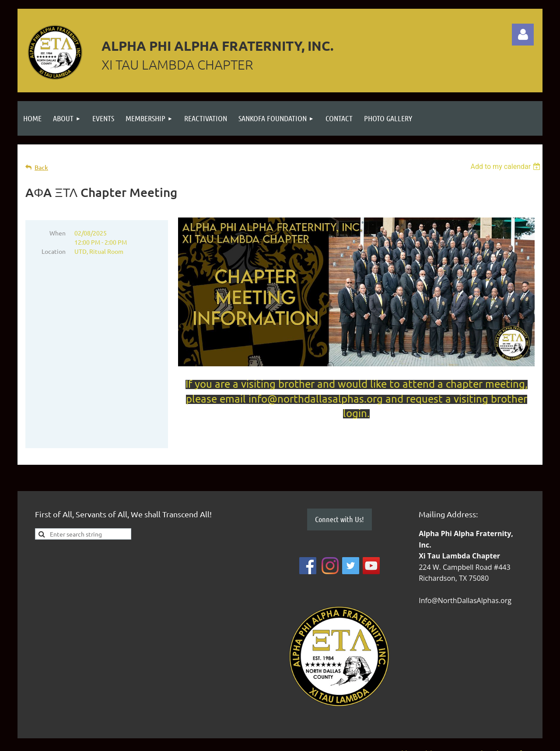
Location (54, 251)
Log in (523, 35)
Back (41, 167)
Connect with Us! (339, 519)
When (58, 233)
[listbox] (506, 167)
